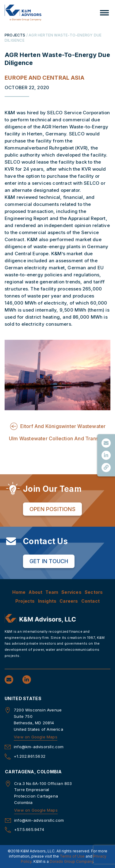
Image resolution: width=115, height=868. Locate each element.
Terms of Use (72, 856)
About (35, 592)
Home (19, 592)
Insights (47, 601)
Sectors (94, 592)
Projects (25, 601)
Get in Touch (49, 561)
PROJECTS (15, 35)
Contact (90, 601)
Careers (69, 601)
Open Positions (52, 509)
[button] (104, 13)
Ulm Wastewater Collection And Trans (54, 438)
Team (52, 592)
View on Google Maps (36, 737)
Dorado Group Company (71, 861)
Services (71, 592)
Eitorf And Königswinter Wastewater (63, 426)
